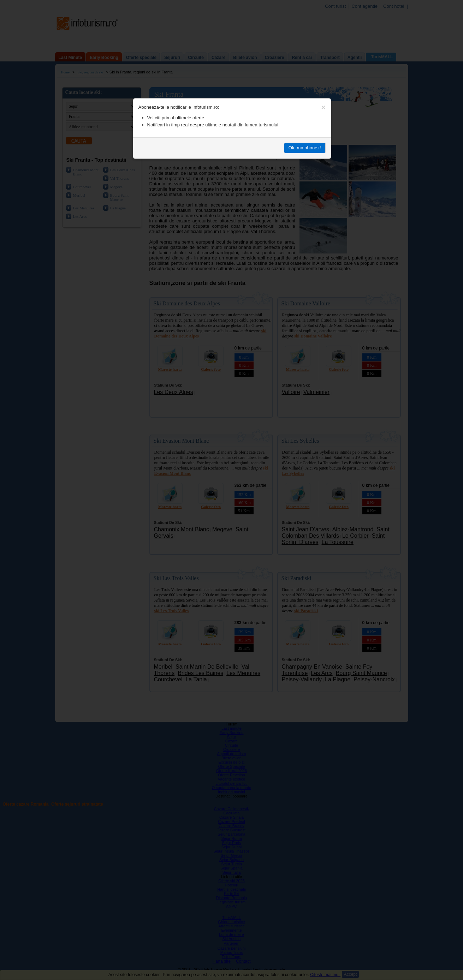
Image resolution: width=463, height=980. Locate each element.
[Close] (323, 107)
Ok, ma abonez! (305, 148)
